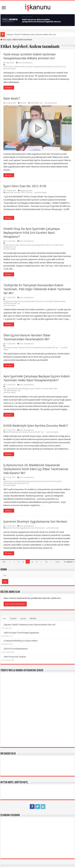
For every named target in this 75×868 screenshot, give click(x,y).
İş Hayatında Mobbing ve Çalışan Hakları (21, 641)
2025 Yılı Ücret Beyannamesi (16, 649)
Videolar (23, 103)
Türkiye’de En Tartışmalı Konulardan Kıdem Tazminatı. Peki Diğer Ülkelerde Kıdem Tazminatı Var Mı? (37, 289)
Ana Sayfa (6, 40)
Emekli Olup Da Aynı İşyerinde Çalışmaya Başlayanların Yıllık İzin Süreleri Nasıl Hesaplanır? (32, 233)
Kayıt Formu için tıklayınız (15, 604)
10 (46, 562)
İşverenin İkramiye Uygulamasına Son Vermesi (35, 522)
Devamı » (9, 88)
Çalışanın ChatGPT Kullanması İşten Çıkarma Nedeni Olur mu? (31, 34)
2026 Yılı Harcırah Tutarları (15, 657)
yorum (23, 618)
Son (5, 618)
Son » (58, 562)
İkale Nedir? (12, 98)
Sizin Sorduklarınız (25, 63)
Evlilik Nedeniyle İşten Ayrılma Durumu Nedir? (36, 426)
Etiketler (33, 618)
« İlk (4, 562)
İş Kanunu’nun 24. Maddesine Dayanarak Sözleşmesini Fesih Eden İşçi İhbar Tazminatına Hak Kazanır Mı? (36, 469)
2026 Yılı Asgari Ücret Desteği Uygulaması (21, 633)
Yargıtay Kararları (26, 191)
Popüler (13, 618)
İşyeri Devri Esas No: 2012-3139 (25, 186)
